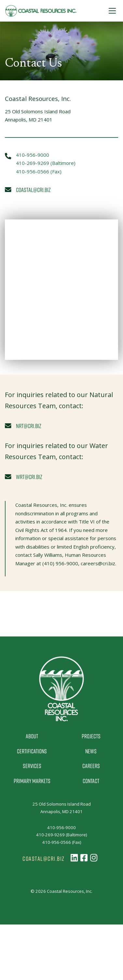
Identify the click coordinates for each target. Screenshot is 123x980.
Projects (91, 736)
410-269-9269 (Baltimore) (46, 163)
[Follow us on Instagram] (94, 858)
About (32, 736)
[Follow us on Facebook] (84, 858)
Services (32, 766)
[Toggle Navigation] (112, 11)
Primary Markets (32, 781)
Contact (91, 781)
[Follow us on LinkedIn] (74, 858)
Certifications (32, 751)
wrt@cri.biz (29, 477)
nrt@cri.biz (29, 426)
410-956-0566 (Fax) (39, 171)
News (91, 751)
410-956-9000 (33, 155)
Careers (91, 766)
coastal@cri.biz (33, 190)
